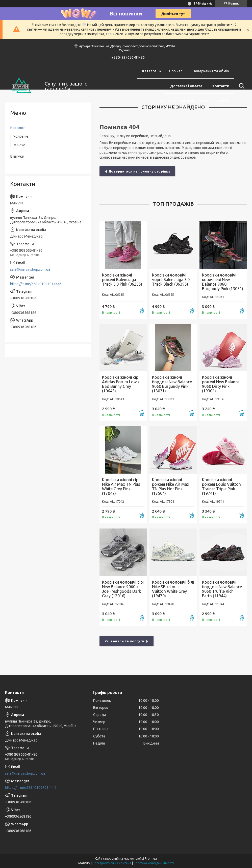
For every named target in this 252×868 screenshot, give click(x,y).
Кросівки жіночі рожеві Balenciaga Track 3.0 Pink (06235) (122, 280)
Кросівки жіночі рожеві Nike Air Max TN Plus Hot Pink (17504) (171, 486)
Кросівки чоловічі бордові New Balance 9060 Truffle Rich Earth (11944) (222, 589)
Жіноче (19, 145)
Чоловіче (21, 136)
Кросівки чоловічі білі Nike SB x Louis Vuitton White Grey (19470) (173, 589)
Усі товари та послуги (124, 641)
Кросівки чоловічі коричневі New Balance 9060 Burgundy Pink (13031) (223, 282)
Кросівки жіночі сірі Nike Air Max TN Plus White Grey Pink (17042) (121, 486)
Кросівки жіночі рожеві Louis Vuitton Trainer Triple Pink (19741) (221, 486)
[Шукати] (241, 86)
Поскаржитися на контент (112, 863)
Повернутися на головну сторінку (140, 171)
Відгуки (17, 156)
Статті (224, 101)
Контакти (221, 86)
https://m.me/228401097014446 (36, 284)
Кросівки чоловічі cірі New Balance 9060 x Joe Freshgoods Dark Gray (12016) (123, 589)
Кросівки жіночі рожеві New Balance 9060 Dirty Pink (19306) (221, 384)
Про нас (176, 71)
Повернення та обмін (211, 71)
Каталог (149, 71)
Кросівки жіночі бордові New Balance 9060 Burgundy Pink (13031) (172, 384)
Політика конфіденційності (184, 101)
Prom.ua (151, 859)
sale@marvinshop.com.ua (30, 269)
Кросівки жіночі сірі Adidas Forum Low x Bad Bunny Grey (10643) (121, 384)
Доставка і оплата (186, 86)
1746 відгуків (203, 3)
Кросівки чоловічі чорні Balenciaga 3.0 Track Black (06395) (171, 280)
